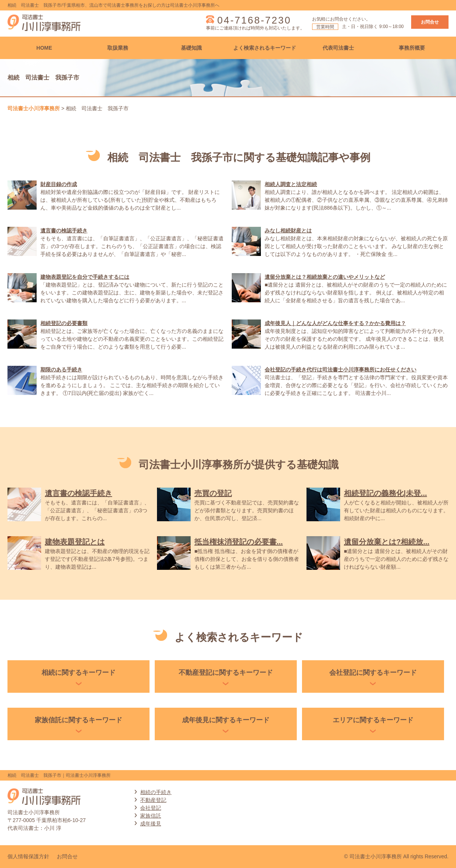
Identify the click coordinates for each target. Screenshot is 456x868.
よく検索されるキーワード (265, 48)
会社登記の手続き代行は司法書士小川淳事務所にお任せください (341, 370)
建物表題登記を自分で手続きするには (85, 277)
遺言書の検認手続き (64, 231)
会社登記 (151, 808)
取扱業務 (118, 48)
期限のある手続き (61, 370)
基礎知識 (191, 48)
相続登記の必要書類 (64, 323)
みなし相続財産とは (288, 231)
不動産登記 (153, 800)
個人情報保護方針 (28, 856)
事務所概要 (412, 48)
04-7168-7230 (254, 20)
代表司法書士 (338, 48)
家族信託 (151, 816)
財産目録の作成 (59, 184)
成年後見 (151, 824)
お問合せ (430, 22)
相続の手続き (156, 792)
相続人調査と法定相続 (291, 184)
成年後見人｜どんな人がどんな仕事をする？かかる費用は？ (335, 323)
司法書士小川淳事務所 (34, 108)
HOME (44, 48)
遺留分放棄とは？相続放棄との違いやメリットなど (325, 277)
